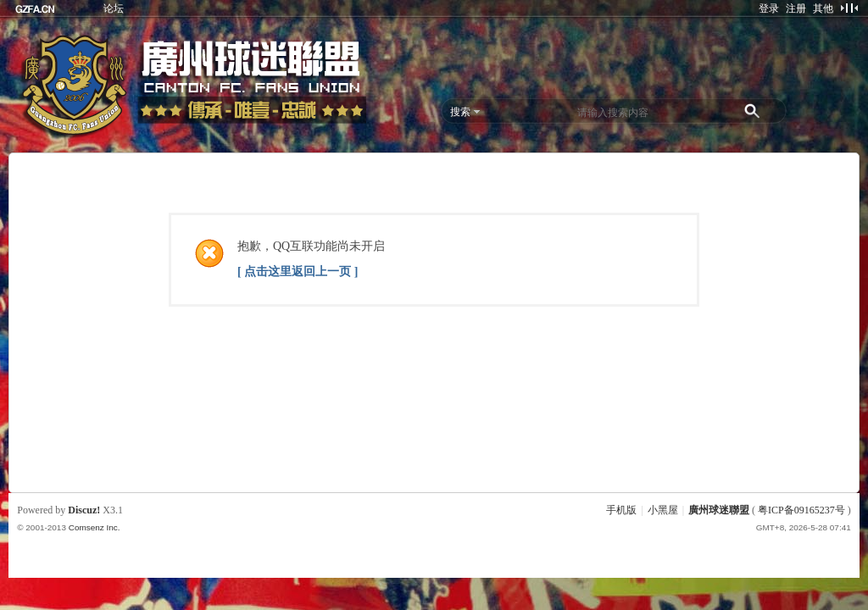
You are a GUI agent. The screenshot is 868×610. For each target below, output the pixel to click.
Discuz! (84, 510)
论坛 (114, 8)
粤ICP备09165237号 (801, 510)
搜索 (460, 112)
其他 (823, 8)
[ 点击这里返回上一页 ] (298, 272)
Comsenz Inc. (95, 527)
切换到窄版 (849, 8)
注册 (796, 8)
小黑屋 (663, 510)
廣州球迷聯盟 (719, 510)
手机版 (621, 510)
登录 (769, 8)
